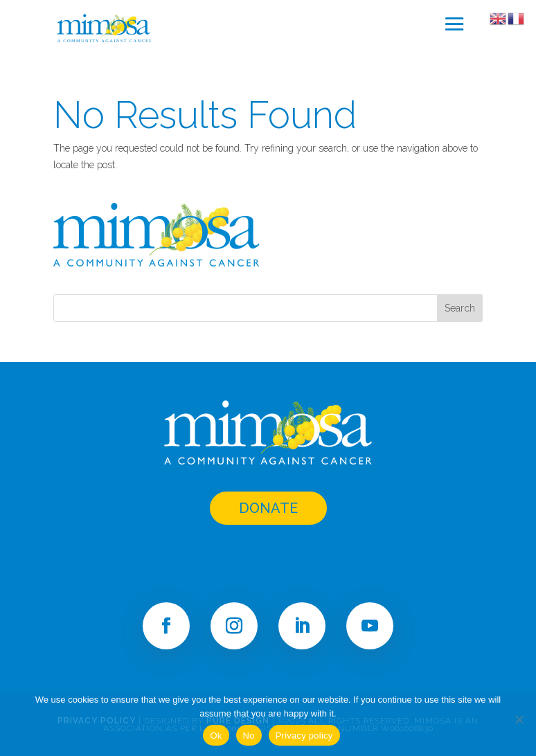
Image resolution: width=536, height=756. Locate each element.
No (249, 736)
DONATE (268, 508)
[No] (519, 719)
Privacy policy (304, 736)
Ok (216, 736)
